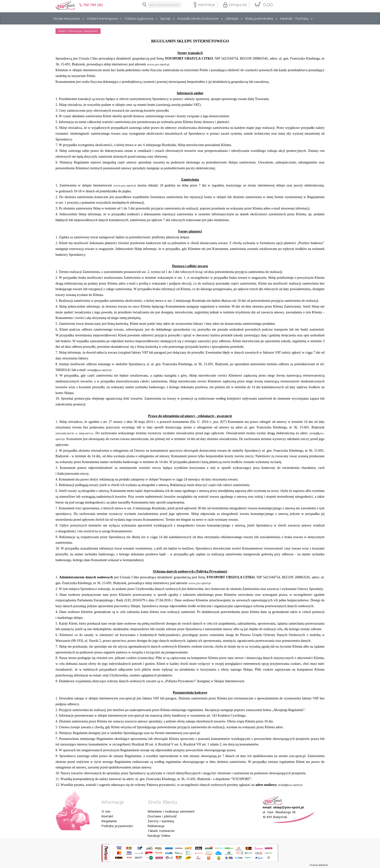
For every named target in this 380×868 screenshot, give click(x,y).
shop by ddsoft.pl (319, 865)
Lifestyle (232, 18)
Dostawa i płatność (162, 816)
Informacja (75, 31)
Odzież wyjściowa (139, 18)
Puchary (302, 18)
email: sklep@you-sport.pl (283, 807)
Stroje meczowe (67, 18)
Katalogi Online (159, 836)
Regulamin (109, 821)
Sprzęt (165, 18)
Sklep (62, 31)
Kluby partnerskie (259, 18)
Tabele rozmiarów (161, 831)
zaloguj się (235, 5)
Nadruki (286, 18)
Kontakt (107, 816)
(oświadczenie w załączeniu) (74, 433)
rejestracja (204, 5)
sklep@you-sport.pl (99, 370)
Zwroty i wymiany (161, 821)
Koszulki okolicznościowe (198, 18)
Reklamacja (156, 826)
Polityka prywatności (117, 826)
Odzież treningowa (102, 18)
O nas (106, 812)
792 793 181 (91, 5)
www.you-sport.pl (158, 64)
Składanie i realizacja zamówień (171, 812)
